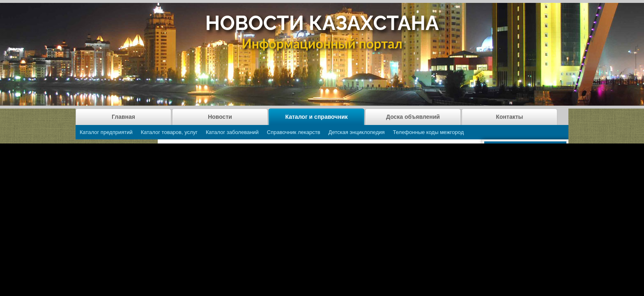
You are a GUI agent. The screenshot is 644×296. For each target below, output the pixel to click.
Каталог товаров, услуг (169, 132)
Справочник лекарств (294, 132)
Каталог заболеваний (232, 132)
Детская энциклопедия (357, 132)
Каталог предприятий (106, 132)
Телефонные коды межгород (429, 132)
